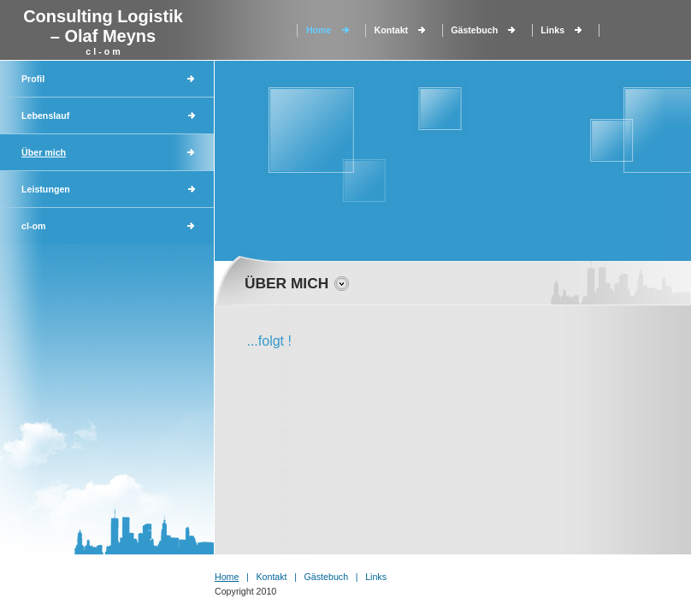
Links (552, 30)
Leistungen (46, 189)
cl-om (33, 226)
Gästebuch (474, 30)
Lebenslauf (45, 115)
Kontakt (392, 30)
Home (319, 30)
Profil (33, 79)
